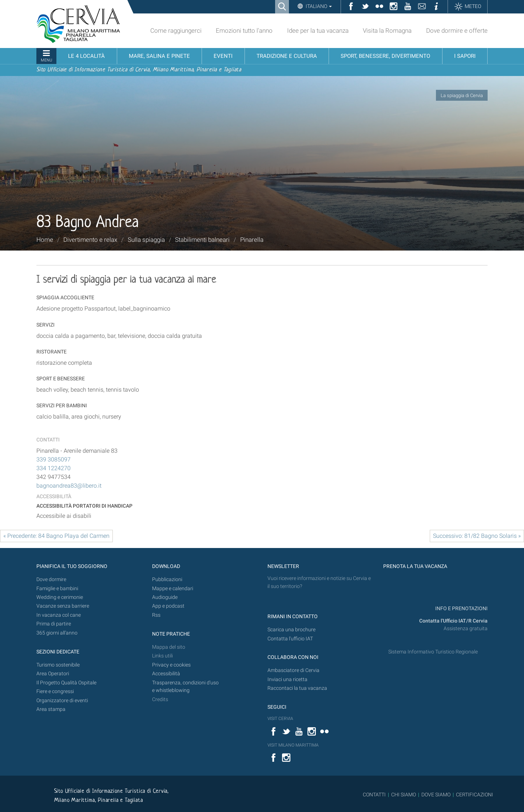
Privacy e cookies (171, 665)
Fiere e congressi (55, 691)
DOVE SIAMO (435, 795)
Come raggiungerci (176, 31)
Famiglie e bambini (57, 589)
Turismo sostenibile (58, 665)
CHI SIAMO (404, 795)
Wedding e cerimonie (60, 597)
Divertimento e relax (90, 240)
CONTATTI (374, 795)
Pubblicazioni (167, 579)
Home (45, 240)
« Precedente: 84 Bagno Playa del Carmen (56, 536)
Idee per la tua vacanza (318, 31)
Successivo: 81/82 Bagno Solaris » (477, 536)
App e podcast (168, 606)
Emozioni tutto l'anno (244, 31)
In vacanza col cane (59, 615)
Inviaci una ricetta (287, 679)
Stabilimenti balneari (202, 240)
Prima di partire (54, 624)
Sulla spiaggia (146, 240)
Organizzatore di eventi (62, 701)
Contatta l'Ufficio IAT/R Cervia (453, 621)
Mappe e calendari (173, 589)
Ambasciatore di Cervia (293, 670)
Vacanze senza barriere (63, 606)
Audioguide (165, 597)
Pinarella (252, 240)
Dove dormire (51, 579)
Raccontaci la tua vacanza (297, 688)
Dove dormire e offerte (457, 31)
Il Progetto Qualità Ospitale (66, 683)
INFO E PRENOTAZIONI (461, 609)
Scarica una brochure (291, 630)
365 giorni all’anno (57, 633)
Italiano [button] (318, 6)
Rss (156, 615)
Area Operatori (53, 674)
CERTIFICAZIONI (475, 795)
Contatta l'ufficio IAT (290, 639)
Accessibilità (166, 674)
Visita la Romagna (387, 31)
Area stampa (51, 709)
